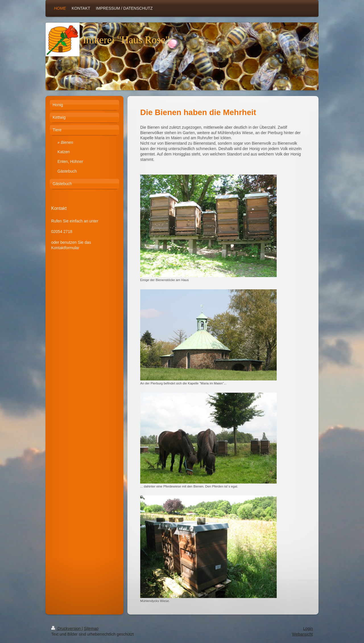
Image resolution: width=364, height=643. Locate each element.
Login (308, 628)
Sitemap (91, 628)
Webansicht (302, 634)
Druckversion (66, 628)
